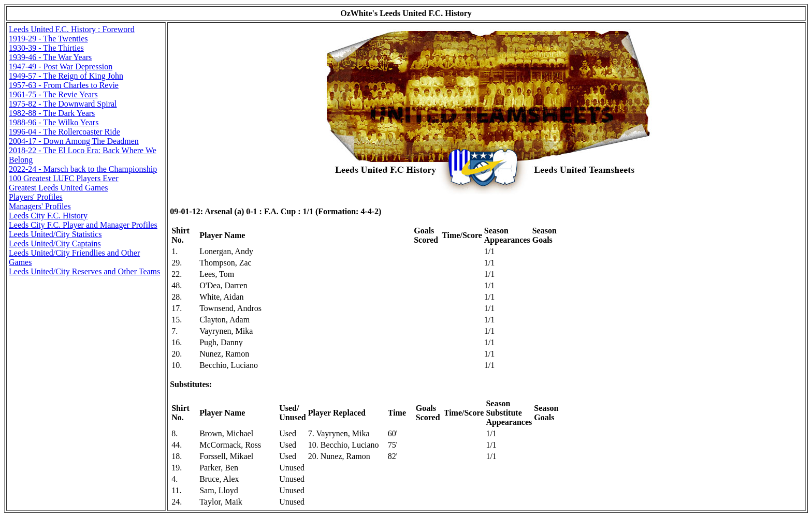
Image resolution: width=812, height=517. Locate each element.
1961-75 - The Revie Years (53, 94)
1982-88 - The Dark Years (52, 113)
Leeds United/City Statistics (55, 234)
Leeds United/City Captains (55, 243)
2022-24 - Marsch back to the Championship (83, 169)
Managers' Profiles (40, 206)
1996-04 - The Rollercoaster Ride (64, 132)
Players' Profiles (36, 197)
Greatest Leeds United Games (58, 188)
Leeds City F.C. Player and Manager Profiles (83, 225)
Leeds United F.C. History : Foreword (72, 29)
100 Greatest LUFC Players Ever (64, 178)
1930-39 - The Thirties (46, 48)
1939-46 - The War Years (50, 57)
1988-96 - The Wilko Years (54, 122)
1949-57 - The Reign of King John (66, 76)
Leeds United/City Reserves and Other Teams (84, 271)
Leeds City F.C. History (48, 216)
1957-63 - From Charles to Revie (64, 85)
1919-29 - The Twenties (48, 39)
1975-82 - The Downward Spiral (63, 104)
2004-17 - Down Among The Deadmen (74, 141)
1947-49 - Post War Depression (61, 67)
